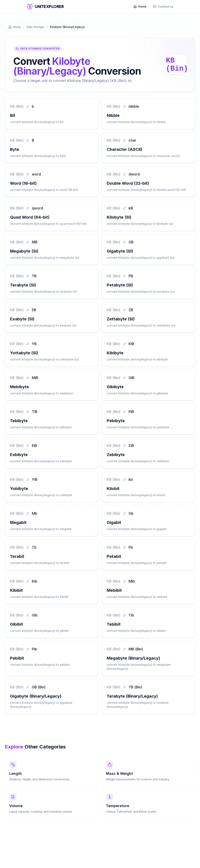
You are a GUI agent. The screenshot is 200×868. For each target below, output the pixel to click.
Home (140, 6)
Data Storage (35, 27)
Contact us (163, 6)
